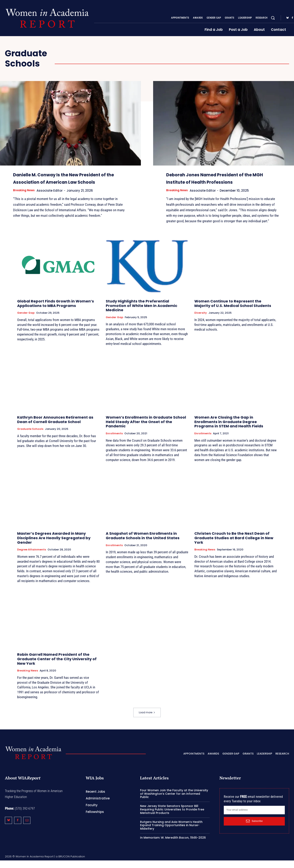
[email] (254, 818)
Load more (147, 720)
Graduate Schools (30, 437)
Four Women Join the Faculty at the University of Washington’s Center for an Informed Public (174, 801)
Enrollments (114, 441)
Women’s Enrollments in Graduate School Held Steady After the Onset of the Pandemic (146, 429)
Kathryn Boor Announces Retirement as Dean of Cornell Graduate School (55, 427)
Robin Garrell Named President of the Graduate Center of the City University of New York (57, 666)
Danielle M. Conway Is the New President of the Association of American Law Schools (61, 182)
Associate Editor (53, 198)
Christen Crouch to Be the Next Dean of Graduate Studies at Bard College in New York (234, 545)
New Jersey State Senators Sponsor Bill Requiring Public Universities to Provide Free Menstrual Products (172, 817)
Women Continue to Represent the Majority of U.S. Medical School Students (233, 311)
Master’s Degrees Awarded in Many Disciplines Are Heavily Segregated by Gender (54, 545)
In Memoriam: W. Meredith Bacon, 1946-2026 (173, 845)
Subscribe (254, 829)
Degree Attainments (32, 557)
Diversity (201, 320)
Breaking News (25, 198)
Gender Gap (26, 320)
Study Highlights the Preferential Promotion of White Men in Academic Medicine (141, 313)
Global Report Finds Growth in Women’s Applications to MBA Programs (56, 311)
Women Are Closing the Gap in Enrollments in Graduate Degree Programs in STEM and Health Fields (229, 429)
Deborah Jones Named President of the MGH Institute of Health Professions (222, 182)
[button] (273, 18)
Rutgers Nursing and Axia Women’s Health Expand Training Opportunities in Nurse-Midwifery (171, 833)
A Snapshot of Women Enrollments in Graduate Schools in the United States (143, 543)
